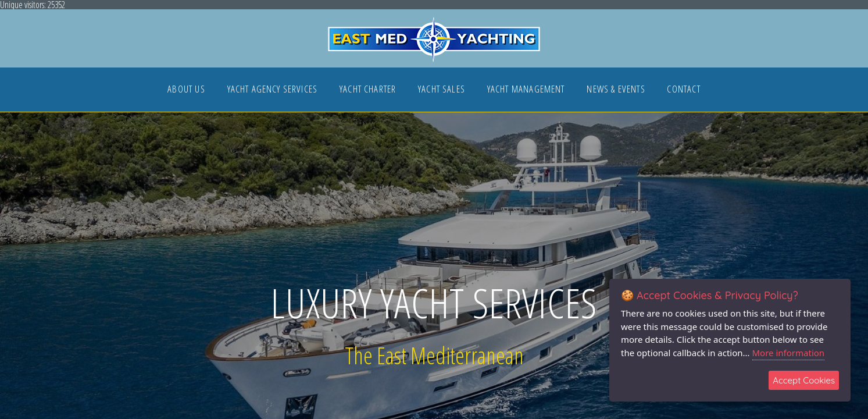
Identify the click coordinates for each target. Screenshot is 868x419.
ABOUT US (186, 90)
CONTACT (683, 90)
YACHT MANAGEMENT (526, 90)
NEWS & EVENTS (616, 90)
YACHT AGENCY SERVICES (273, 90)
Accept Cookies (804, 380)
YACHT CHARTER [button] (368, 90)
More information (789, 353)
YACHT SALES (442, 90)
